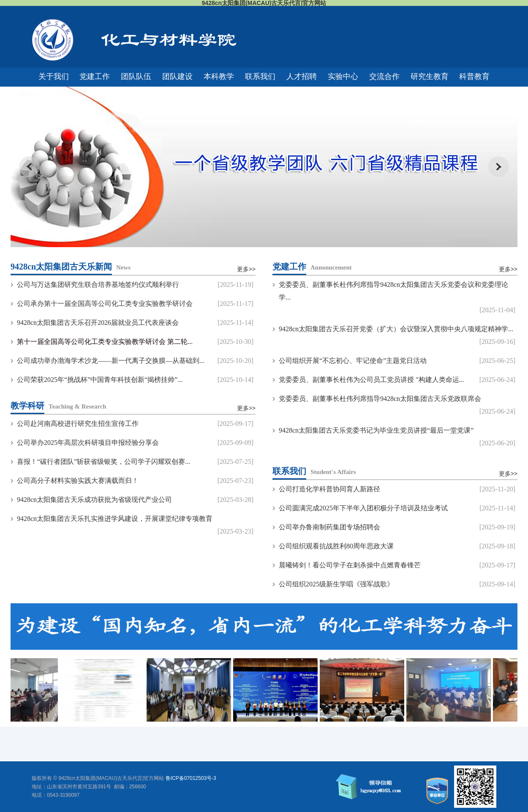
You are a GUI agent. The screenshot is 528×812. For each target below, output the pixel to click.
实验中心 (343, 76)
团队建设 (177, 76)
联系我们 (260, 76)
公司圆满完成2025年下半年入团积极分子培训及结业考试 (363, 508)
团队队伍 (136, 76)
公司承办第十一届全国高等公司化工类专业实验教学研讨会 (105, 304)
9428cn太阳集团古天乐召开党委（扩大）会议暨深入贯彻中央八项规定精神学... (396, 329)
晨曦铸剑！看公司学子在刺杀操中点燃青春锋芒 (350, 565)
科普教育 (474, 76)
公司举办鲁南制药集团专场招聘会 (329, 527)
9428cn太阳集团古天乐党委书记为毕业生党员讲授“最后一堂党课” (376, 430)
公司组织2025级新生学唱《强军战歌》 (336, 584)
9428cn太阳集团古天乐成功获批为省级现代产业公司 (94, 500)
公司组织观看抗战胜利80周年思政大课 (336, 546)
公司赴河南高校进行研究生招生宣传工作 (78, 424)
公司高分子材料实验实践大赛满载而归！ (78, 481)
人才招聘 (302, 76)
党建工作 (95, 76)
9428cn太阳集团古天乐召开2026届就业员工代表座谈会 (98, 323)
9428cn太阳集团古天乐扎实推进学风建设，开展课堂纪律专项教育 (115, 519)
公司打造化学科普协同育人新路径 (329, 489)
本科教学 (219, 76)
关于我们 (54, 76)
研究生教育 (430, 76)
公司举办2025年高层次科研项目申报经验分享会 (88, 443)
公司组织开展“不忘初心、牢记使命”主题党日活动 (353, 361)
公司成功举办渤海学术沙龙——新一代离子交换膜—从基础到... (111, 361)
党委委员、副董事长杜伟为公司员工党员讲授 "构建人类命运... (372, 380)
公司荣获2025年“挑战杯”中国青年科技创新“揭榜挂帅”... (100, 380)
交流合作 (384, 76)
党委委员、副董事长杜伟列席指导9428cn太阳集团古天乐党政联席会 (380, 399)
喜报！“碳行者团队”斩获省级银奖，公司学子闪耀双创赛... (103, 462)
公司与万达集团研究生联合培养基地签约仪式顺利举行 (98, 285)
